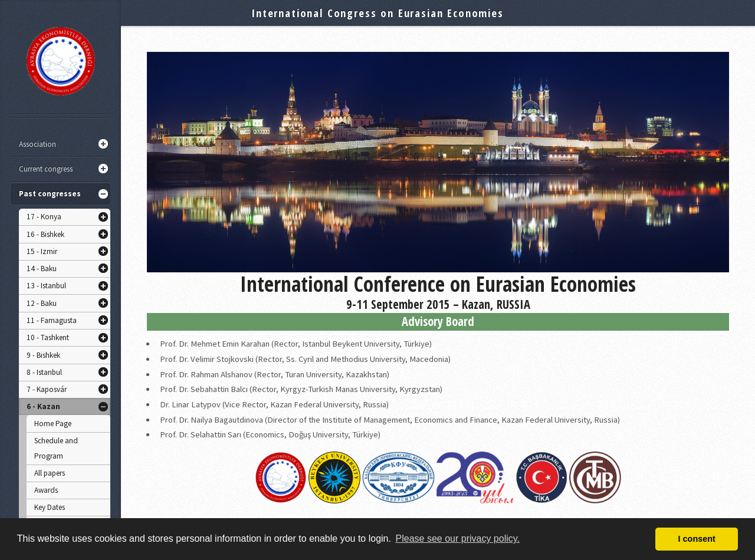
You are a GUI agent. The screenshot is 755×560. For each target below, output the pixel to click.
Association (37, 144)
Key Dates (50, 507)
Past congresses (50, 194)
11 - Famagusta (52, 320)
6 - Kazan (43, 406)
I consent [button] (697, 539)
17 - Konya (44, 217)
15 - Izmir (42, 251)
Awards (46, 490)
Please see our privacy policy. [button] (458, 538)
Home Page (53, 424)
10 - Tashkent (48, 337)
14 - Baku (42, 269)
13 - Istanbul (46, 286)
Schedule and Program (56, 448)
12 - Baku (42, 303)
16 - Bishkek (45, 234)
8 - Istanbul (44, 372)
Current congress (46, 169)
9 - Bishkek (43, 355)
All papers (50, 473)
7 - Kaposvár (47, 389)
